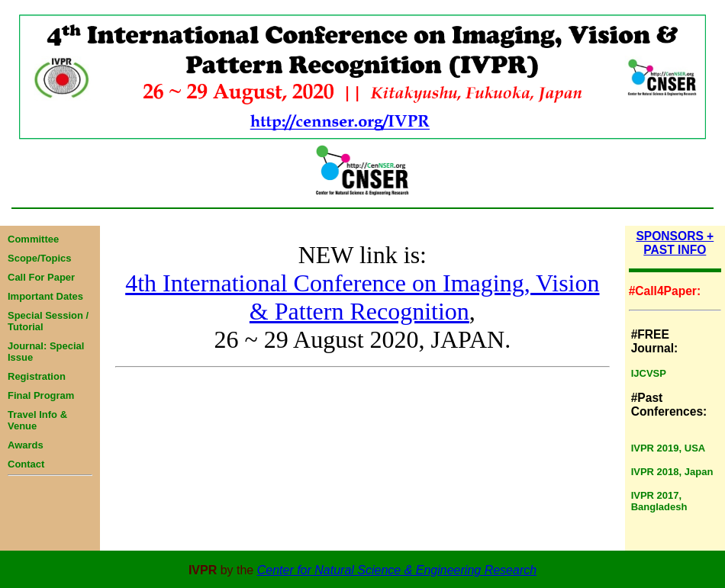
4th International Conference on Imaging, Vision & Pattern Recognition (362, 297)
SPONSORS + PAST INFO (675, 243)
